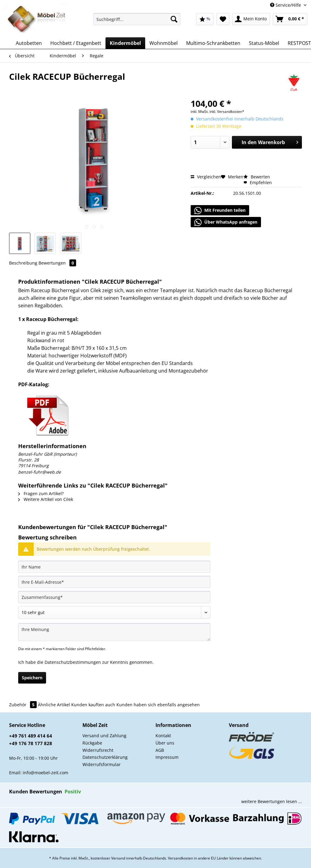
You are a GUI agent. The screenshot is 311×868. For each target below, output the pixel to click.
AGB (160, 750)
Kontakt (163, 736)
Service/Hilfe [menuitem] (286, 5)
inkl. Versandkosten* (227, 111)
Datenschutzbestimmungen (73, 662)
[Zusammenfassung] (114, 597)
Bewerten (257, 177)
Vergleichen (206, 177)
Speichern (32, 678)
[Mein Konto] (251, 19)
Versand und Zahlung (104, 736)
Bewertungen (57, 263)
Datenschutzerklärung (105, 757)
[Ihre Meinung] (114, 632)
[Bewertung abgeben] (114, 613)
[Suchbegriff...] (137, 19)
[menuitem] (137, 22)
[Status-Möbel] (264, 43)
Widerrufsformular (102, 764)
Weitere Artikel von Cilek (46, 499)
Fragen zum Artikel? (41, 493)
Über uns (165, 743)
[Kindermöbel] (125, 43)
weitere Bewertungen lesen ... (272, 801)
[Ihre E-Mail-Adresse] (114, 582)
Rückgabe (92, 743)
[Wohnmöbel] (164, 43)
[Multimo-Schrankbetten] (213, 43)
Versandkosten (181, 858)
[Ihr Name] (114, 567)
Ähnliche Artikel (54, 705)
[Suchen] (174, 19)
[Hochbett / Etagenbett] (76, 43)
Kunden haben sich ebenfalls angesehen (158, 705)
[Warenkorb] (290, 19)
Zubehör (23, 705)
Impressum (167, 757)
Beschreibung (23, 263)
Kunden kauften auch (93, 705)
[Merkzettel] (223, 19)
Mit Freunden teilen (220, 211)
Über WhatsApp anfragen (226, 222)
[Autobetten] (29, 43)
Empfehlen (258, 182)
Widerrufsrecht (98, 750)
